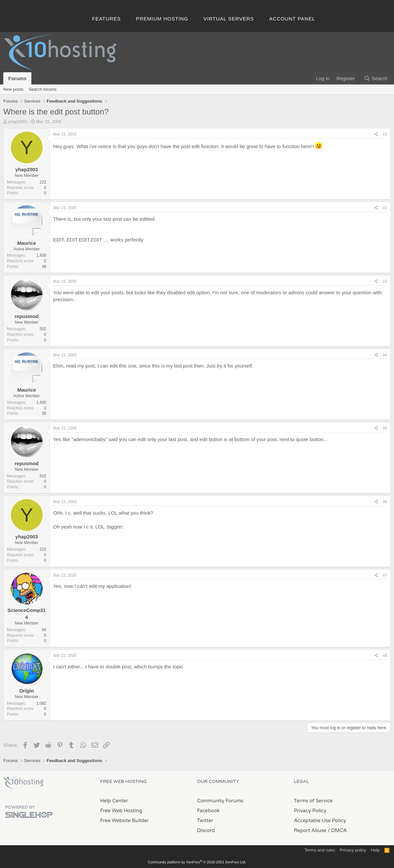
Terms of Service (313, 801)
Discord (206, 830)
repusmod (27, 316)
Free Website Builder (124, 820)
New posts (13, 89)
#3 (385, 281)
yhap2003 (18, 122)
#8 (385, 656)
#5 (385, 428)
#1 (385, 134)
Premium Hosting (162, 19)
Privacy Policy (310, 811)
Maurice (27, 243)
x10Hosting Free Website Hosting (23, 783)
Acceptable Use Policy (320, 820)
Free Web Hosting (121, 811)
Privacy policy (353, 850)
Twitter (205, 820)
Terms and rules (320, 850)
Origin (26, 691)
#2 (385, 208)
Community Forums (220, 801)
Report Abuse (310, 830)
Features (107, 19)
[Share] (376, 134)
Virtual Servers (229, 19)
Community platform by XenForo (197, 862)
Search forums (43, 89)
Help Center (114, 801)
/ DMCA (337, 830)
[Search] (376, 78)
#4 (385, 355)
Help (375, 850)
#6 (385, 502)
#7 (385, 575)
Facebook (209, 811)
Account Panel (292, 19)
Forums (17, 78)
